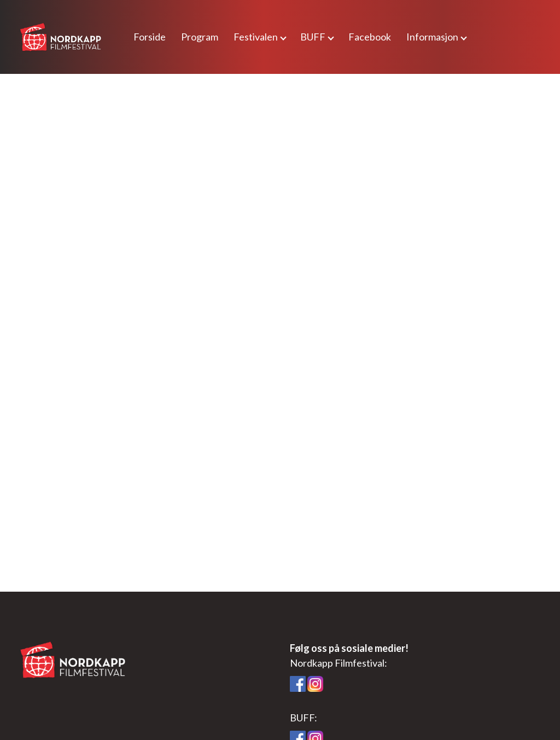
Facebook (370, 37)
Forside (150, 37)
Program (200, 37)
